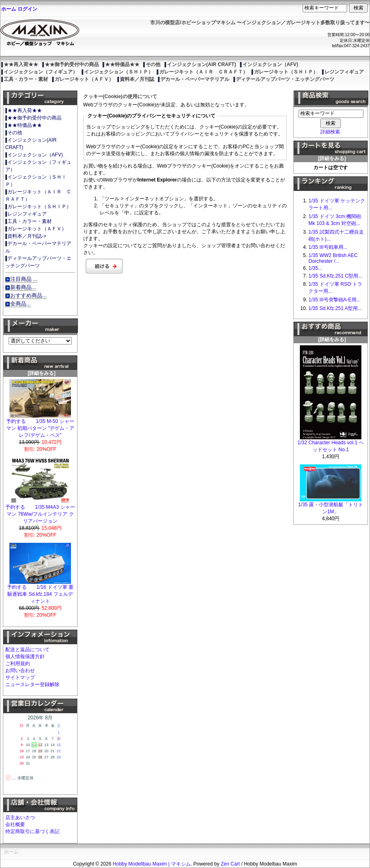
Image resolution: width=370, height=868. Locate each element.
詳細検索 (330, 132)
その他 (153, 64)
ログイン (27, 9)
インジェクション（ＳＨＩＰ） (119, 72)
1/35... (315, 268)
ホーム (9, 9)
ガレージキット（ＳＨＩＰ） (286, 72)
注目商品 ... (24, 279)
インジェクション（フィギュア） (41, 72)
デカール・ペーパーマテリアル (195, 79)
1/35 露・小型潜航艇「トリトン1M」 (331, 506)
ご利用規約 (18, 664)
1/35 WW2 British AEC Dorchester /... (333, 258)
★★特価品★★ (122, 64)
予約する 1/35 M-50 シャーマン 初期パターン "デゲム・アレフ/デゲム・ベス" (40, 426)
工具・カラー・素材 (26, 79)
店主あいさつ (20, 817)
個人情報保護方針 (25, 657)
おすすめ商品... (29, 295)
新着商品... (23, 287)
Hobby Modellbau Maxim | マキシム (152, 864)
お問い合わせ (20, 671)
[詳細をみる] (40, 371)
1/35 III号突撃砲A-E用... (335, 300)
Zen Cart (230, 864)
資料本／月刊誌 (137, 79)
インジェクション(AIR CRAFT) (202, 64)
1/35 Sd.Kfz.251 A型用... (335, 308)
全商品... (21, 304)
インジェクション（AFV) (270, 64)
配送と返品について (27, 650)
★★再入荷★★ (21, 64)
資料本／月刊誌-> (27, 236)
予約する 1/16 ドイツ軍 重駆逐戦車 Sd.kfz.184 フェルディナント (40, 592)
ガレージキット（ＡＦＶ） (84, 79)
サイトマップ (20, 677)
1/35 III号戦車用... (328, 247)
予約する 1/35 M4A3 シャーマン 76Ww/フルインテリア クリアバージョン (40, 512)
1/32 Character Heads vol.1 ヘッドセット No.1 (330, 444)
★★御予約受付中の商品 (72, 64)
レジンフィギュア (344, 72)
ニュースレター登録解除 (32, 684)
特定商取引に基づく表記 (32, 831)
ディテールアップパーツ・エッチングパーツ (285, 79)
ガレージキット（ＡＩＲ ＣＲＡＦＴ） (203, 72)
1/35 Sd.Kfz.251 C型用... (335, 276)
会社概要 (15, 824)
